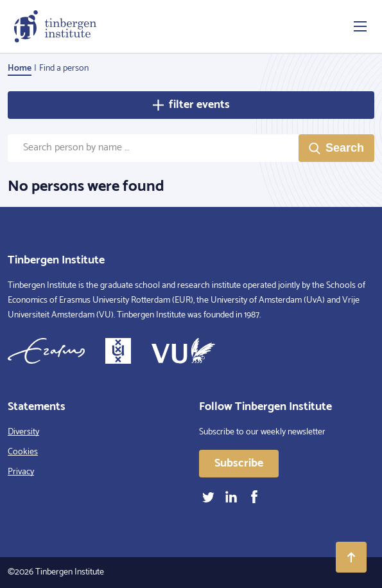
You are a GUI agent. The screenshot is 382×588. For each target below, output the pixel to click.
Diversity (23, 432)
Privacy (21, 472)
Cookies (23, 452)
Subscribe (239, 463)
